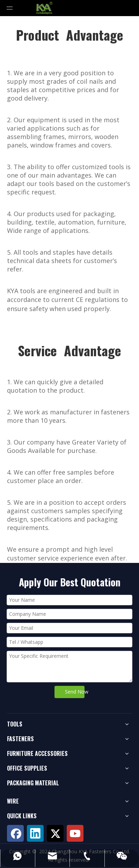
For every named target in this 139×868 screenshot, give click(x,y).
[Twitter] (55, 833)
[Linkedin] (35, 833)
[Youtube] (75, 833)
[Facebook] (15, 833)
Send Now (75, 692)
